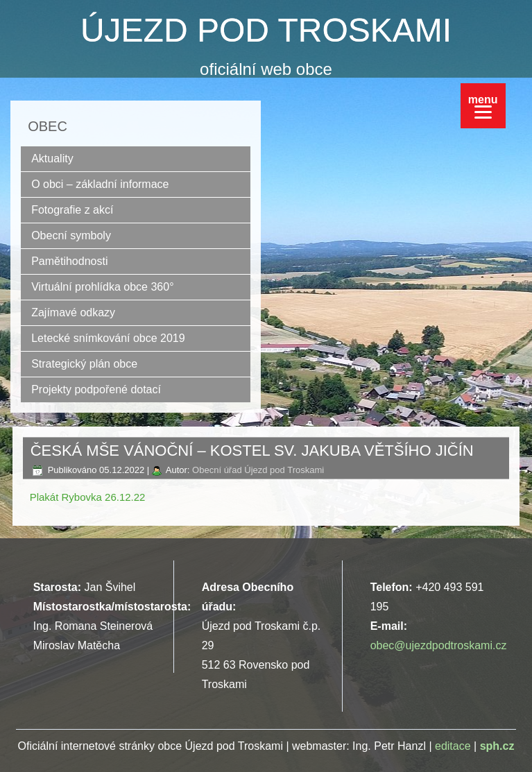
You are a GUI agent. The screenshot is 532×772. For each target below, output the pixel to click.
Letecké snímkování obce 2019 (108, 338)
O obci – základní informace (100, 184)
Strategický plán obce (84, 364)
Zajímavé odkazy (73, 312)
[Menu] (483, 106)
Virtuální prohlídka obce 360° (102, 287)
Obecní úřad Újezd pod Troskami (258, 470)
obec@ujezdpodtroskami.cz (439, 645)
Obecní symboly (71, 235)
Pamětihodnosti (69, 261)
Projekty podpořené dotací (96, 389)
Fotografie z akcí (72, 210)
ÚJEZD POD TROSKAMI (266, 30)
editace (453, 746)
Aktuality (52, 158)
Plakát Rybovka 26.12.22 (88, 497)
